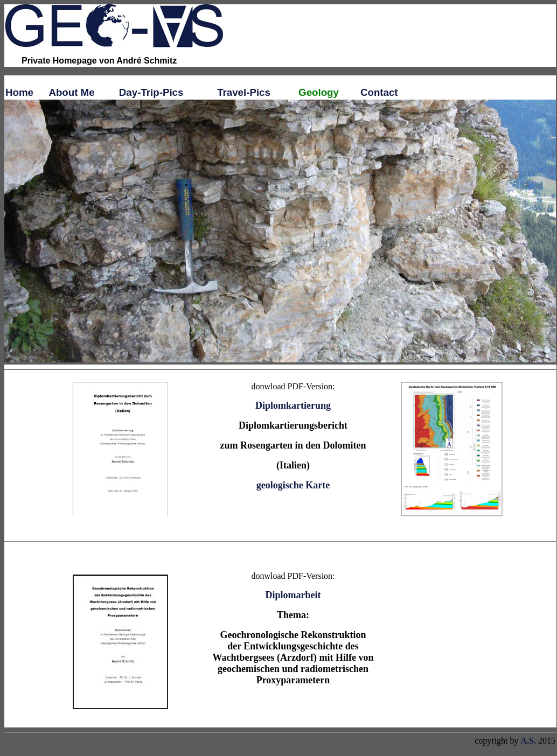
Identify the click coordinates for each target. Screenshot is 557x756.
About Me (71, 92)
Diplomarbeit (293, 595)
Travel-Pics (244, 92)
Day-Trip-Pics (151, 92)
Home (19, 92)
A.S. (528, 741)
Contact (379, 92)
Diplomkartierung (293, 405)
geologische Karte (293, 485)
